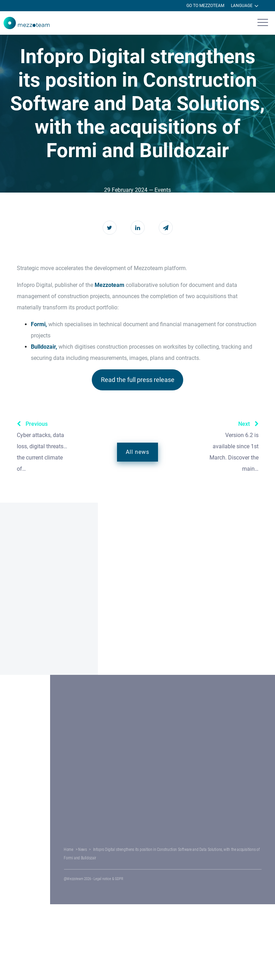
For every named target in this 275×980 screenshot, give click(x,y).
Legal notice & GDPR (140, 879)
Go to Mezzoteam (205, 6)
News (120, 850)
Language (245, 6)
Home (109, 850)
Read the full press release (138, 380)
